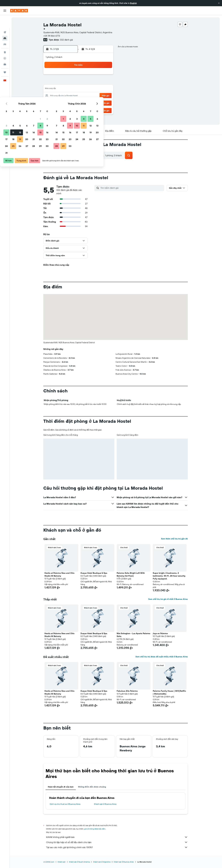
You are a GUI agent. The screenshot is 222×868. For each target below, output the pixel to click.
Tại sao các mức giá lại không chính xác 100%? (117, 847)
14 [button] (93, 89)
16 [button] (106, 89)
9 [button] (106, 82)
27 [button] (86, 103)
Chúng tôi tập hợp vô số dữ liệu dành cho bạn (117, 842)
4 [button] (72, 82)
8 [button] (100, 82)
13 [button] (86, 89)
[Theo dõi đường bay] (5, 45)
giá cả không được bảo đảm (95, 829)
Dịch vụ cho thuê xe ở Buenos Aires (65, 804)
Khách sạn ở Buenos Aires (105, 804)
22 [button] (100, 96)
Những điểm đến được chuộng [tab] (92, 787)
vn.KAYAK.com (49, 862)
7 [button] (93, 82)
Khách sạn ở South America (80, 862)
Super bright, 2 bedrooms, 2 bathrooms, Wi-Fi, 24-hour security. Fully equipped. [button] (170, 576)
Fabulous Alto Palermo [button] (128, 691)
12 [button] (79, 89)
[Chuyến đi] (5, 59)
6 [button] (86, 82)
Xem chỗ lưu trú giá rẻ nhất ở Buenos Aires (168, 599)
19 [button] (79, 96)
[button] (219, 3)
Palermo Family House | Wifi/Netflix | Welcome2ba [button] (170, 692)
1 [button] (100, 75)
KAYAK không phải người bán (117, 837)
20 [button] (86, 96)
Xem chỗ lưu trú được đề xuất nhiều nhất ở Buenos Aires (162, 657)
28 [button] (93, 103)
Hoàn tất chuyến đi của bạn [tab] (61, 787)
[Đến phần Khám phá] (5, 39)
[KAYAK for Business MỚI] (5, 51)
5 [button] (79, 82)
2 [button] (106, 75)
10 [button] (66, 89)
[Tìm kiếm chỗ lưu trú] (5, 25)
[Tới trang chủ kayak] (19, 11)
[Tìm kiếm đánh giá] (132, 188)
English (133, 3)
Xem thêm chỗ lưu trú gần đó (175, 539)
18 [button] (72, 96)
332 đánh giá (67, 40)
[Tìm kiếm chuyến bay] (5, 19)
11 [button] (72, 89)
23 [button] (106, 96)
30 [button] (106, 103)
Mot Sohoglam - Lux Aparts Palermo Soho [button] (134, 635)
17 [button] (66, 96)
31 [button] (66, 109)
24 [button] (66, 103)
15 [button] (100, 89)
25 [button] (72, 103)
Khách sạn (62, 862)
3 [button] (66, 82)
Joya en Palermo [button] (161, 633)
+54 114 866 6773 (52, 36)
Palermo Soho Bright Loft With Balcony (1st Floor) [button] (131, 574)
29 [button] (100, 103)
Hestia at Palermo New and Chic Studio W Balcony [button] (60, 574)
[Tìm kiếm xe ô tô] (5, 31)
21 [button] (93, 96)
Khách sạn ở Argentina (102, 862)
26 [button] (79, 103)
